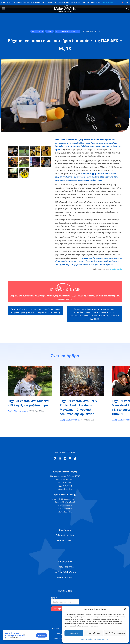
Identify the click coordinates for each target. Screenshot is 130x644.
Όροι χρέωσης (107, 2)
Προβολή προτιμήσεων (115, 633)
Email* (54, 598)
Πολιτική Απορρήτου (101, 639)
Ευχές (10, 411)
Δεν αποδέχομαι (94, 633)
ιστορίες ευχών (116, 269)
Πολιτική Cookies (87, 639)
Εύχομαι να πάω (21, 411)
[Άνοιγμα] (3, 9)
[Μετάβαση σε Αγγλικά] (123, 3)
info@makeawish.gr (65, 489)
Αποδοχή (74, 633)
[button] (125, 609)
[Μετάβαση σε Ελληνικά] (127, 3)
